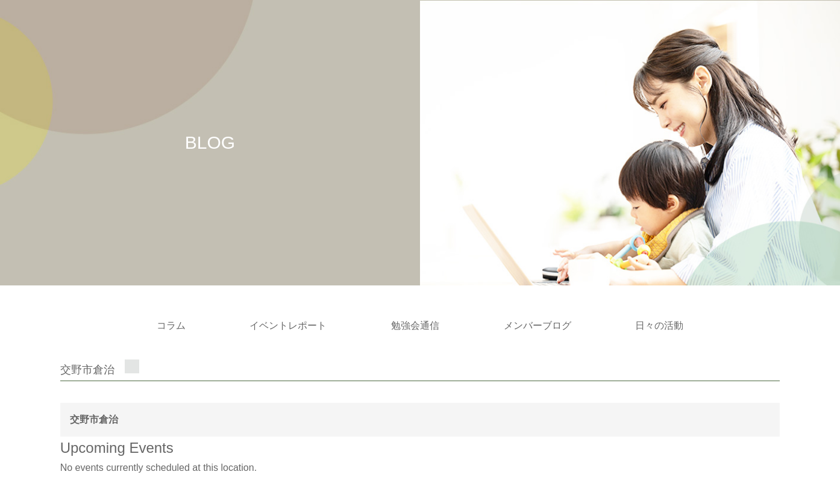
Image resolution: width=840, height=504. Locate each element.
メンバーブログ (538, 325)
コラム (171, 325)
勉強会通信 (415, 325)
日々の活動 (659, 325)
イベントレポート (288, 325)
